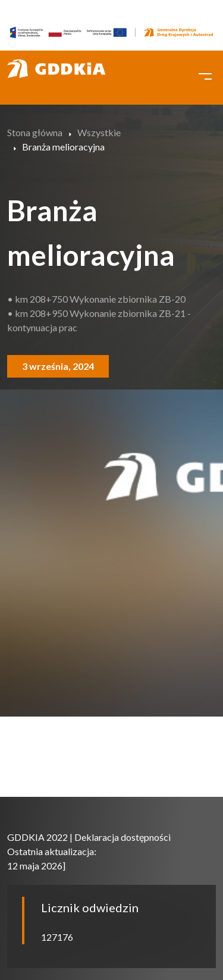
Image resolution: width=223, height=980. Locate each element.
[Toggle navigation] (205, 75)
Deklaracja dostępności (123, 837)
